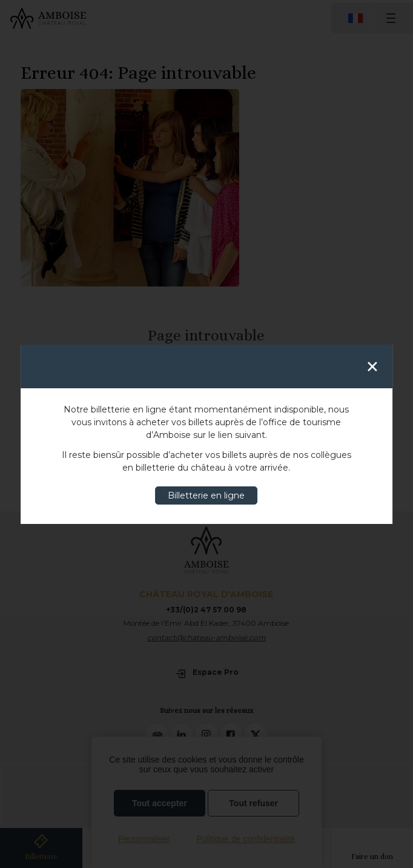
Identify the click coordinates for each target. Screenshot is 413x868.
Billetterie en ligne (206, 495)
